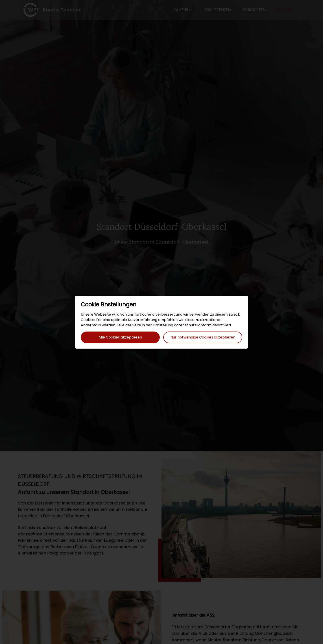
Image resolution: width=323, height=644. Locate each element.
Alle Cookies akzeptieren (120, 337)
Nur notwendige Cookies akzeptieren (203, 337)
